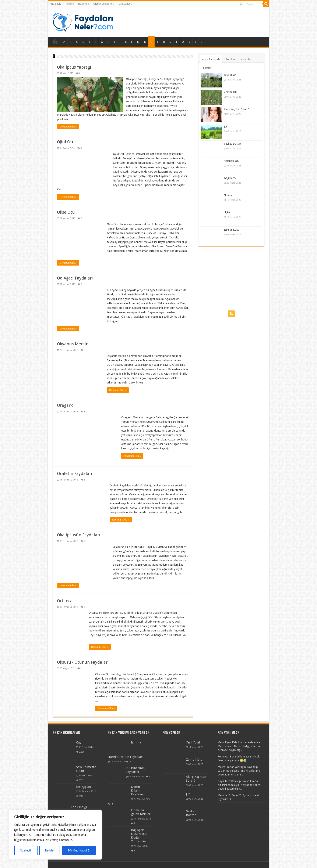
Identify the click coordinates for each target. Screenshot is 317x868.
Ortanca (65, 601)
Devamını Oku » (68, 127)
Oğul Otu (66, 142)
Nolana (228, 195)
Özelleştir (26, 850)
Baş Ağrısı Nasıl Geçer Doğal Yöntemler (139, 836)
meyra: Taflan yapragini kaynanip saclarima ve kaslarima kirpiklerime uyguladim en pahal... (239, 771)
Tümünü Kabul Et (79, 850)
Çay (79, 742)
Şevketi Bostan (233, 144)
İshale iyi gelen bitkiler (141, 812)
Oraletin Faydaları (75, 473)
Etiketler (207, 68)
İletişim (70, 4)
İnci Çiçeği (83, 787)
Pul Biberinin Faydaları (135, 770)
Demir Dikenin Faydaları (138, 790)
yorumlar (246, 59)
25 (130, 761)
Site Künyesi (125, 4)
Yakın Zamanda (211, 59)
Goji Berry (230, 178)
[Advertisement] (231, 278)
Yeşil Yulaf (230, 75)
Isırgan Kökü (232, 230)
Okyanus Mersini (73, 344)
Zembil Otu (231, 92)
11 (112, 804)
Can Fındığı (79, 807)
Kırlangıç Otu (232, 161)
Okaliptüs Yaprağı (74, 67)
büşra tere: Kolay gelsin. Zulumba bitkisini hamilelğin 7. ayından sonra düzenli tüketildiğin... (239, 785)
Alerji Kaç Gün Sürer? (236, 109)
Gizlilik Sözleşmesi (104, 4)
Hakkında (84, 4)
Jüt (226, 127)
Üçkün (228, 212)
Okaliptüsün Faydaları (79, 535)
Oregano (65, 405)
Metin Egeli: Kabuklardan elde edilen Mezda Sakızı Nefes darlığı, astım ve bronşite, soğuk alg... (240, 746)
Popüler (230, 59)
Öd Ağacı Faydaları (75, 278)
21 (150, 777)
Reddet (50, 850)
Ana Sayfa (56, 4)
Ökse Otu (66, 212)
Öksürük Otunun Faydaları (83, 662)
